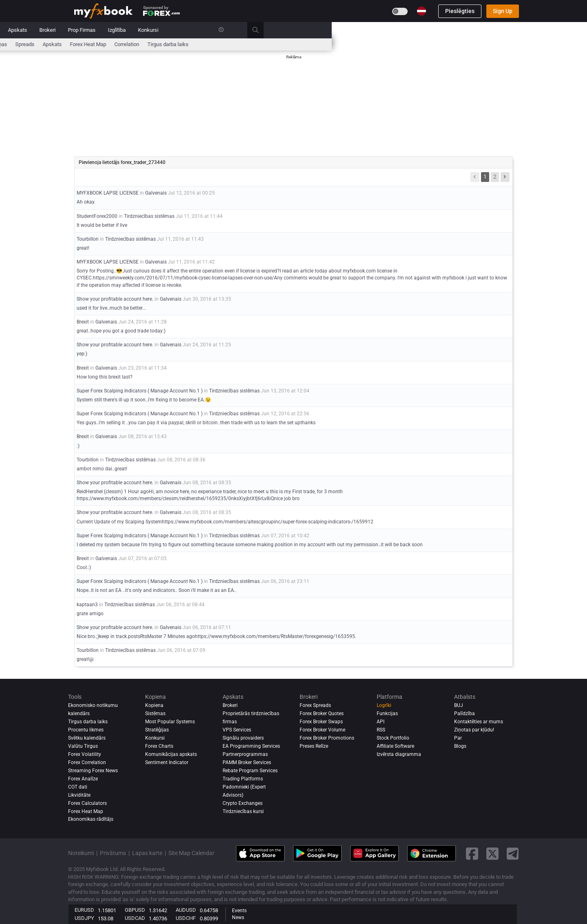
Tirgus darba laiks (423, 44)
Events (239, 911)
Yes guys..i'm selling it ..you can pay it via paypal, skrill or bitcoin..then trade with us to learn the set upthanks (196, 423)
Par (458, 738)
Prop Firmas (337, 30)
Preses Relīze (314, 746)
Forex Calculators (87, 803)
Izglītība (372, 30)
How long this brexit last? (105, 377)
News (238, 917)
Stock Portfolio (393, 738)
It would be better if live (102, 225)
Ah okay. (86, 202)
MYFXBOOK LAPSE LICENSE (108, 193)
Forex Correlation (87, 762)
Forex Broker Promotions (327, 738)
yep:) (82, 354)
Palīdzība (465, 713)
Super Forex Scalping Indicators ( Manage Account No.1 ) (140, 391)
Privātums (113, 853)
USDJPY (84, 918)
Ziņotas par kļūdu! (474, 730)
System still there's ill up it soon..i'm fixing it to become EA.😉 (144, 400)
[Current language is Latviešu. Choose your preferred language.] (421, 11)
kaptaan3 (87, 605)
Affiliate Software (395, 746)
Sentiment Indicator (167, 762)
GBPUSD (135, 910)
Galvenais (156, 193)
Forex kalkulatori (222, 44)
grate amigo (90, 614)
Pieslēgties (460, 11)
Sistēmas (209, 30)
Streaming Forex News (93, 771)
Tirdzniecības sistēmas (149, 216)
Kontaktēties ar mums (479, 722)
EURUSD (84, 910)
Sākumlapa (87, 30)
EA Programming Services (251, 746)
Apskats (273, 30)
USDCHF (186, 918)
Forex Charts (159, 746)
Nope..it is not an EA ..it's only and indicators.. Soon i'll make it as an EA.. (157, 590)
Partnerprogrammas (245, 754)
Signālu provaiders (243, 738)
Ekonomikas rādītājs (91, 819)
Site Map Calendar (191, 853)
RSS (381, 730)
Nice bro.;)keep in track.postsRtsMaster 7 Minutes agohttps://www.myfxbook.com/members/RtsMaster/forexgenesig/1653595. (216, 636)
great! (83, 248)
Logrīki (384, 705)
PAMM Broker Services (247, 762)
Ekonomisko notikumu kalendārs (112, 44)
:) (78, 446)
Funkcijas (387, 713)
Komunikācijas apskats (171, 754)
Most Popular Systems (170, 722)
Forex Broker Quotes (322, 713)
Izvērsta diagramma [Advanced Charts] (399, 754)
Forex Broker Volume (322, 730)
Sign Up (503, 11)
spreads (280, 44)
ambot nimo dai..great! (102, 469)
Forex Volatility (85, 754)
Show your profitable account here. (115, 299)
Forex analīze (83, 779)
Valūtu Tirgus (83, 746)
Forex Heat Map (343, 44)
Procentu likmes (177, 44)
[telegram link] (513, 854)
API (381, 722)
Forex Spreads (315, 705)
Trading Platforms (243, 779)
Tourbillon (88, 239)
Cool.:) (84, 567)
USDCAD (135, 918)
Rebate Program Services (250, 771)
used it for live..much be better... (111, 308)
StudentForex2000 (97, 216)
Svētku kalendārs (87, 738)
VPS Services (237, 730)
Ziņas (151, 30)
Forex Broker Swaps (321, 722)
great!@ (85, 659)
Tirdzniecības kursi (243, 811)
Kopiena (242, 30)
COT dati (78, 787)
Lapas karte (147, 853)
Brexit (83, 322)
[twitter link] (492, 854)
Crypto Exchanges (243, 803)
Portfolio (122, 30)
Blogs (460, 746)
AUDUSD (186, 910)
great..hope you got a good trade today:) (121, 331)
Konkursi (404, 30)
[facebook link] (472, 854)
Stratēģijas (157, 730)
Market (178, 30)
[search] (515, 30)
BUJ (459, 705)
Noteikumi (81, 853)
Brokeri (303, 30)
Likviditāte (79, 795)
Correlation (382, 44)
